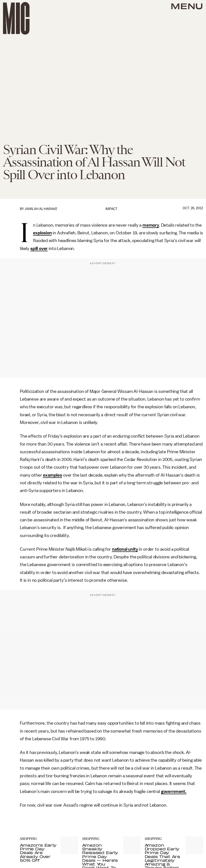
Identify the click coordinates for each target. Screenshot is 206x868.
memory (151, 225)
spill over (39, 248)
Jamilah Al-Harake (41, 209)
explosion (42, 233)
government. (174, 791)
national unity (125, 549)
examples (52, 475)
